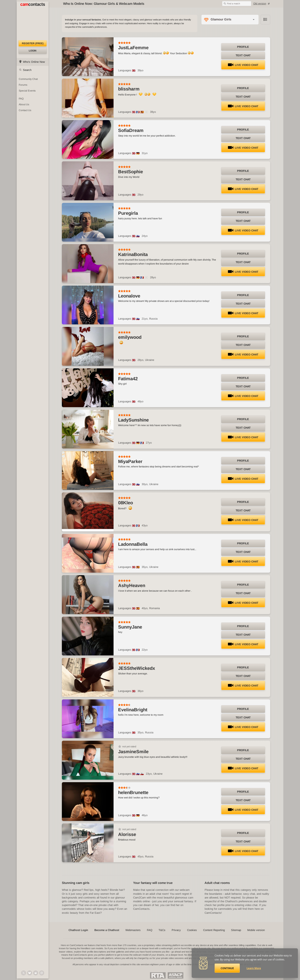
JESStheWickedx (137, 668)
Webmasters (133, 930)
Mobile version (256, 930)
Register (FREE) (33, 43)
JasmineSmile (133, 752)
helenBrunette (133, 792)
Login (33, 51)
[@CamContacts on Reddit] (36, 973)
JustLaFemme (133, 48)
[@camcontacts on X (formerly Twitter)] (24, 973)
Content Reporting (214, 930)
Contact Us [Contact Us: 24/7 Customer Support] (25, 110)
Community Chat (28, 79)
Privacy (176, 930)
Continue (227, 968)
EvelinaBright (133, 710)
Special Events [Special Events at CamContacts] (27, 91)
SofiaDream (131, 130)
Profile (243, 47)
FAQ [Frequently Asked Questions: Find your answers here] (21, 99)
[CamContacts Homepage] (33, 21)
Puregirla (128, 213)
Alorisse (127, 834)
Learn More (254, 968)
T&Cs (162, 930)
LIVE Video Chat (243, 65)
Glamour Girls (221, 19)
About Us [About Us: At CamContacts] (24, 104)
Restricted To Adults (158, 975)
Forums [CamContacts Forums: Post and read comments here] (23, 85)
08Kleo (126, 503)
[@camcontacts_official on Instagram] (42, 973)
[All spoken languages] (146, 112)
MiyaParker (130, 461)
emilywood (130, 337)
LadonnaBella (133, 544)
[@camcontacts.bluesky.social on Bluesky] (30, 973)
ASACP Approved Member (176, 975)
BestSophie (131, 172)
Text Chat (243, 55)
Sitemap (236, 930)
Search (27, 70)
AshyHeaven (132, 585)
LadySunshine (133, 420)
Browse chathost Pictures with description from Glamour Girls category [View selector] (265, 20)
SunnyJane (130, 627)
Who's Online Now (34, 62)
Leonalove (129, 296)
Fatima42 (128, 379)
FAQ (150, 930)
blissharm (129, 89)
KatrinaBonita (133, 254)
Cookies (192, 930)
